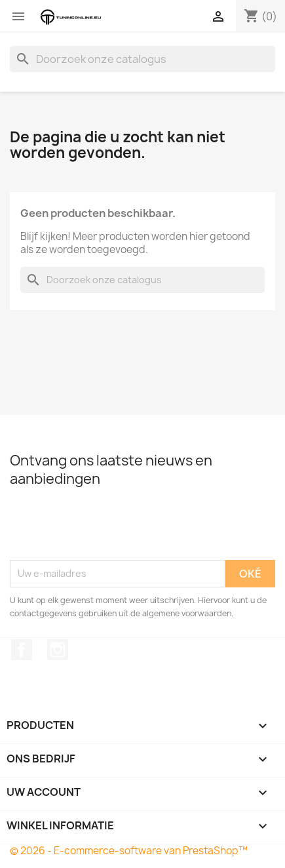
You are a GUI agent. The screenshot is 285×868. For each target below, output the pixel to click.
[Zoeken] (142, 59)
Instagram (58, 650)
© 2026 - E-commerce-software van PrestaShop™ (129, 851)
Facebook (22, 650)
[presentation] (109, 528)
